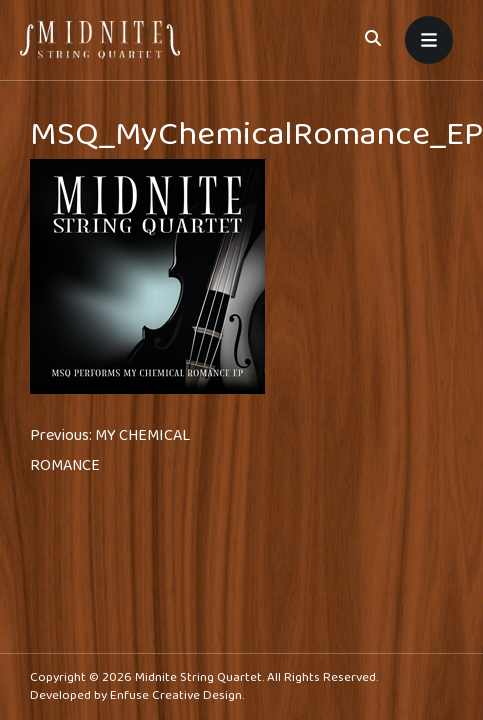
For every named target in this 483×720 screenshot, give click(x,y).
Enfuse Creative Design (176, 695)
